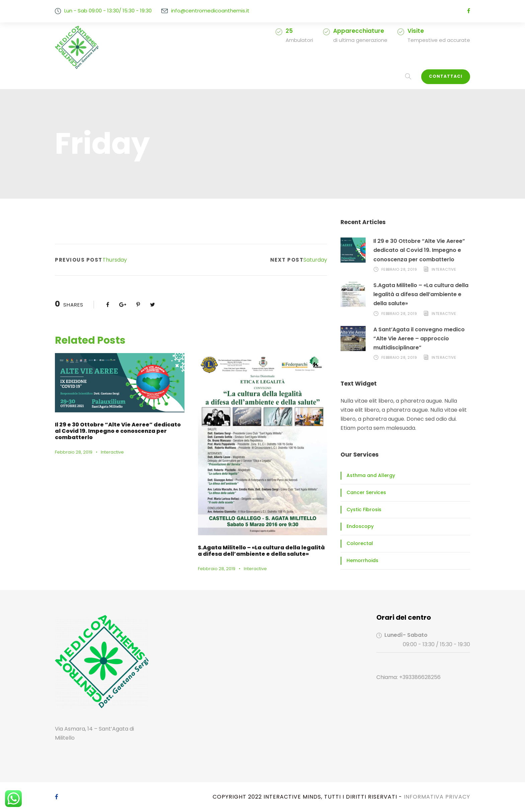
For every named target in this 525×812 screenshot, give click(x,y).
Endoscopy (358, 526)
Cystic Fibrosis (362, 510)
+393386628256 (417, 677)
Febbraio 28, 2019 (73, 446)
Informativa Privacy (437, 797)
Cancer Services (364, 492)
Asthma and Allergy (367, 475)
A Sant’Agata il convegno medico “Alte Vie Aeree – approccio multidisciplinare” (416, 339)
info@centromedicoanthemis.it (203, 11)
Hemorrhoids (360, 560)
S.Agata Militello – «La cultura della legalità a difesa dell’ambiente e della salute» (420, 294)
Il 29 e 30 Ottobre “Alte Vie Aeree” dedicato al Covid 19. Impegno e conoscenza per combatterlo (416, 250)
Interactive (108, 446)
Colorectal (357, 543)
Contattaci (448, 76)
